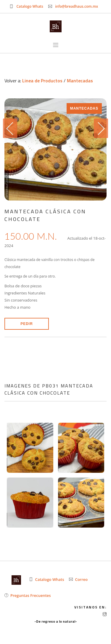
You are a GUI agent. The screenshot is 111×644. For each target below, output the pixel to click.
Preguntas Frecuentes (31, 595)
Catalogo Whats (30, 6)
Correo (81, 579)
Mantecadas (80, 81)
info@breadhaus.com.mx (77, 6)
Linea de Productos (42, 81)
